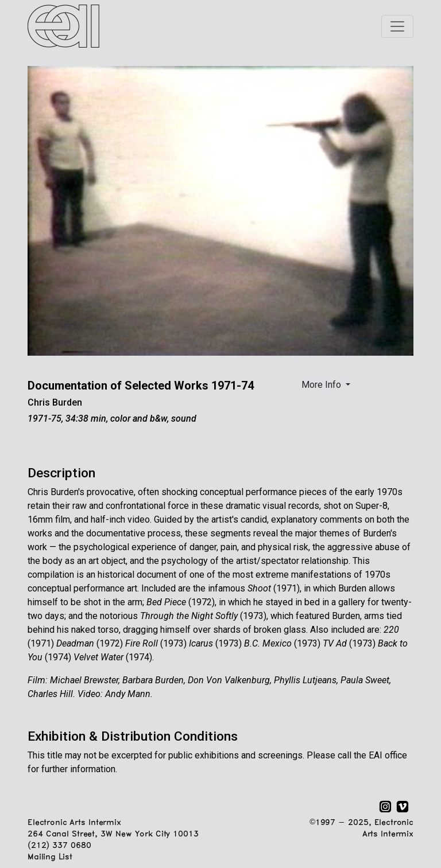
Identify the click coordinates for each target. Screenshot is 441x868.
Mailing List (50, 857)
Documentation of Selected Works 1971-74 (141, 386)
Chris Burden (55, 402)
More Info (322, 385)
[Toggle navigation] (397, 26)
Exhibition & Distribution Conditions (133, 736)
